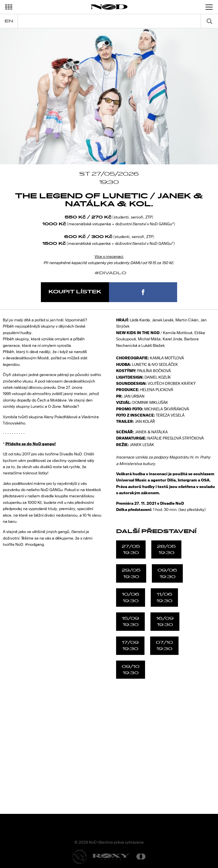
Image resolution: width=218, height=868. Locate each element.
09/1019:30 (131, 670)
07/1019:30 (164, 646)
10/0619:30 (131, 597)
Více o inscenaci (109, 256)
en (9, 21)
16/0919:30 (165, 621)
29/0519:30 (131, 573)
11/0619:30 (164, 597)
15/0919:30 (130, 621)
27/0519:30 (131, 549)
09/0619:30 (167, 573)
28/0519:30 (166, 549)
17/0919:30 (130, 646)
